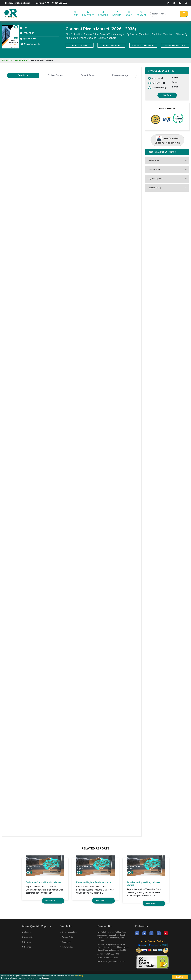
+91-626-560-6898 (111, 954)
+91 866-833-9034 (110, 958)
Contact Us (28, 937)
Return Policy (66, 947)
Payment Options (155, 179)
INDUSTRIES (88, 14)
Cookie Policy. (78, 976)
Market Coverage (120, 75)
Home (5, 60)
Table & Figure (88, 75)
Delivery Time (154, 170)
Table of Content (55, 75)
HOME (75, 14)
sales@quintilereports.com (17, 3)
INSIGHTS (117, 14)
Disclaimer (65, 942)
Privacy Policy (67, 937)
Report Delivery (154, 188)
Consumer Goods (20, 60)
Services (27, 942)
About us (27, 932)
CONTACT (141, 14)
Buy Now (167, 95)
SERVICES (103, 14)
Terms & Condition (68, 932)
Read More (50, 901)
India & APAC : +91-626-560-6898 (51, 3)
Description (23, 75)
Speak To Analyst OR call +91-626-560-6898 (167, 140)
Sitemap (26, 947)
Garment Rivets (19, 89)
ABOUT (129, 14)
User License (153, 160)
